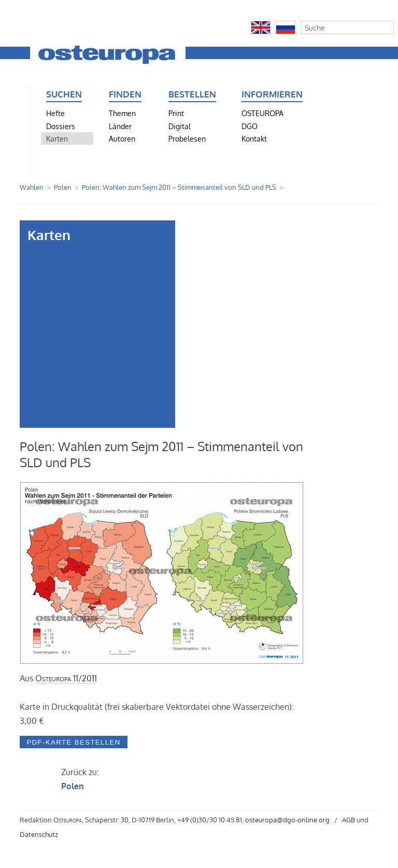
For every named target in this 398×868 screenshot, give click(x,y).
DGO (250, 126)
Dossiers (61, 126)
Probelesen (187, 138)
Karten (57, 138)
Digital (180, 126)
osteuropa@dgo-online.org (287, 820)
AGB (349, 820)
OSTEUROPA (262, 113)
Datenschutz (39, 834)
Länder (120, 126)
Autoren (122, 138)
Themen (122, 113)
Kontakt (254, 138)
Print (176, 113)
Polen (63, 187)
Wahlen (32, 187)
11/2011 (66, 678)
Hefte (55, 113)
